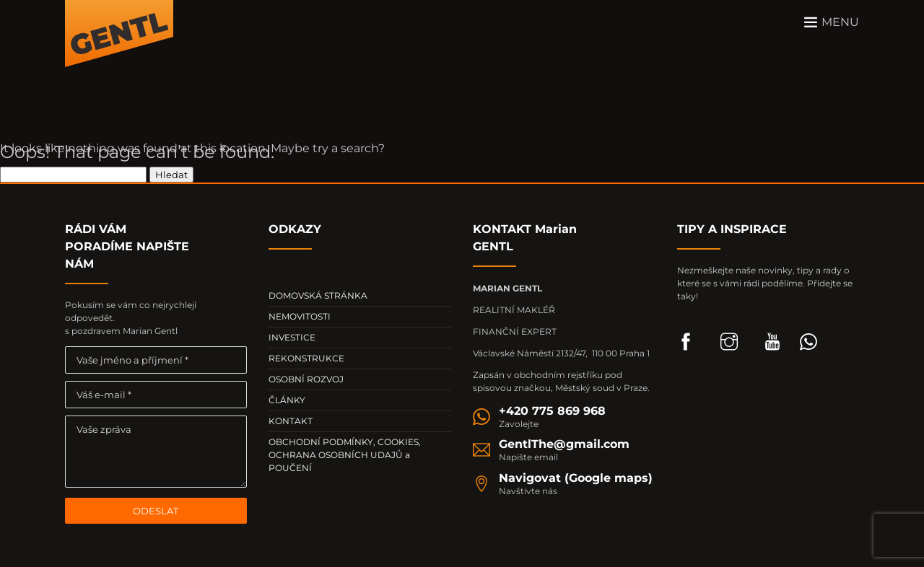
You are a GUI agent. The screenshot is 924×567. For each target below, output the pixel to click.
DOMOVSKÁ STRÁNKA (318, 295)
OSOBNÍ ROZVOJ (306, 379)
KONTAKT (291, 421)
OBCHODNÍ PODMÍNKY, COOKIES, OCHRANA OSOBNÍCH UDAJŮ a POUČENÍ (345, 455)
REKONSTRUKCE (306, 358)
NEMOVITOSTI (300, 316)
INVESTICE (292, 337)
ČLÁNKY (287, 400)
